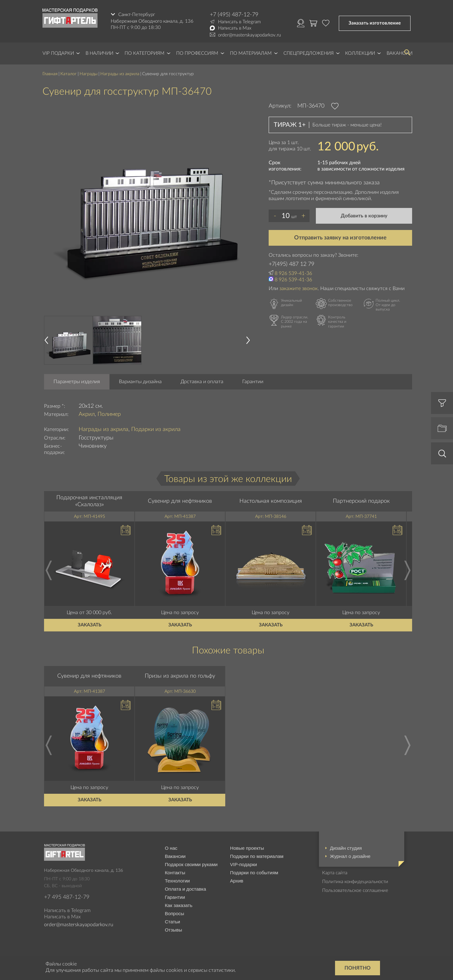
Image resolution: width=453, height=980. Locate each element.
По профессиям (197, 53)
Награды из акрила (120, 74)
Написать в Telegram (239, 22)
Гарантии (253, 382)
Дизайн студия (346, 848)
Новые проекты (247, 848)
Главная (50, 74)
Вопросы (174, 913)
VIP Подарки (58, 53)
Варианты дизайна (140, 382)
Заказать (89, 625)
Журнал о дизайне (350, 856)
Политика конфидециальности (355, 882)
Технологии (177, 881)
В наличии (99, 53)
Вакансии (175, 856)
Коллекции (360, 53)
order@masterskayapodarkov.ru (249, 35)
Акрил (87, 414)
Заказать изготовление (375, 23)
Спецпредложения (309, 53)
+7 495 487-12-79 (67, 897)
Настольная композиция (271, 501)
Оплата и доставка (185, 889)
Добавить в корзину (364, 216)
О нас (171, 848)
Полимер (109, 414)
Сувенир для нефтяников (180, 501)
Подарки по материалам (257, 856)
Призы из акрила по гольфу (180, 676)
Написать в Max (235, 28)
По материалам (251, 53)
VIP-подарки (243, 864)
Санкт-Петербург (137, 15)
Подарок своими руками (191, 864)
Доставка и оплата (202, 382)
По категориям (145, 53)
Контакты (175, 873)
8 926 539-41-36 (293, 273)
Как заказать (179, 905)
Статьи (173, 922)
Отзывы (173, 930)
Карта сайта (335, 873)
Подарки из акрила (156, 429)
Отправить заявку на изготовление (340, 238)
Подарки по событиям (254, 873)
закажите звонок (299, 288)
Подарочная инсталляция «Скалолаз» (89, 501)
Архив (237, 881)
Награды (89, 74)
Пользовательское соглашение (355, 890)
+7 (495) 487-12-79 (234, 15)
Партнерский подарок (361, 501)
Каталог (69, 74)
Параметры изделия (77, 382)
